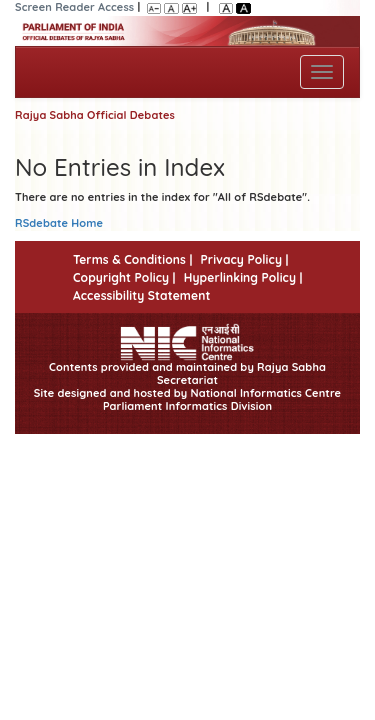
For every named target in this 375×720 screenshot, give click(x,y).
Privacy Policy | (244, 259)
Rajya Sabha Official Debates (95, 115)
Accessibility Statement (141, 295)
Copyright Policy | (124, 277)
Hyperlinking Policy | (243, 277)
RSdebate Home (59, 223)
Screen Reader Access (74, 7)
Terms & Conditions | (132, 259)
